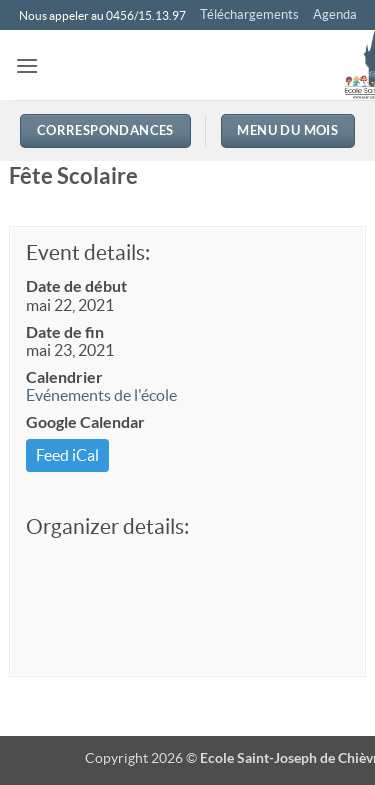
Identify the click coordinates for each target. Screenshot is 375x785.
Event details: (88, 252)
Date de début (76, 285)
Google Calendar (85, 421)
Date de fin (65, 331)
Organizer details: (107, 526)
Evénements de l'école (101, 395)
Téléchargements (249, 14)
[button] (27, 65)
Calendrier (64, 376)
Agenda (335, 14)
